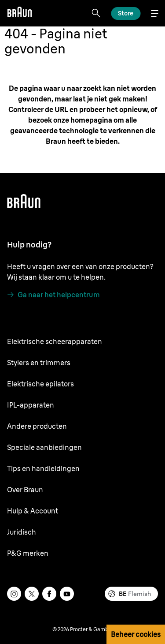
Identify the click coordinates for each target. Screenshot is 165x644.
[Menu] (154, 13)
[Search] (96, 13)
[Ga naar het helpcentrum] (53, 295)
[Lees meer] (126, 13)
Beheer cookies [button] (136, 634)
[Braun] (19, 13)
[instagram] (14, 594)
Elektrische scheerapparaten (55, 341)
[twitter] (32, 594)
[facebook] (49, 594)
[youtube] (67, 594)
